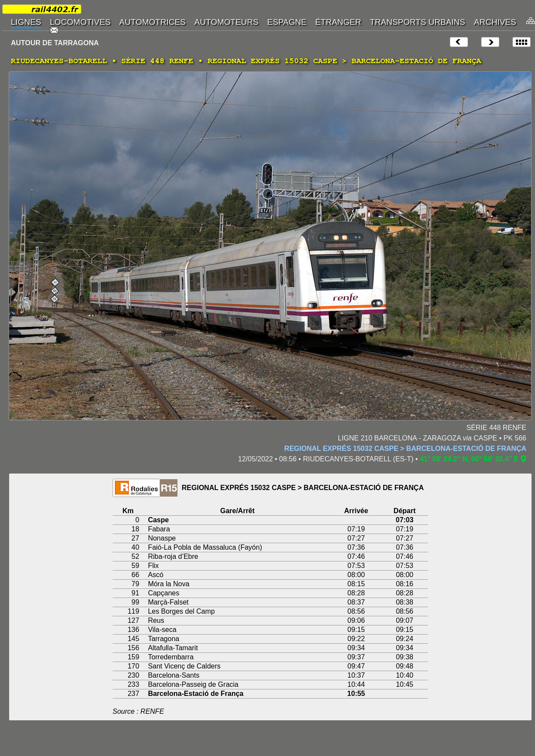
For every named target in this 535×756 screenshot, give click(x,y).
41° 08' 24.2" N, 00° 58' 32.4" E (469, 459)
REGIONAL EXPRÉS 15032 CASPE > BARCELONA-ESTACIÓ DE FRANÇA (405, 449)
